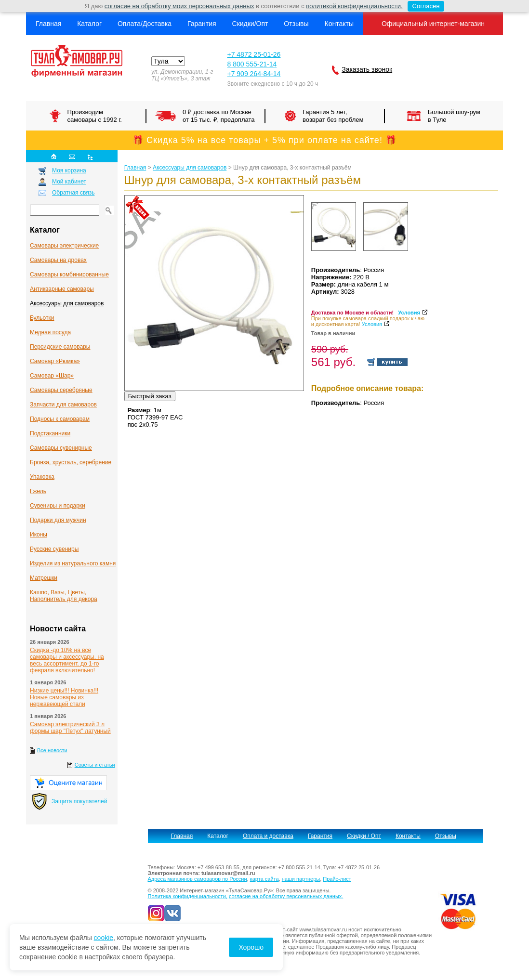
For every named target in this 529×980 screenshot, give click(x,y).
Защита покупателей (79, 801)
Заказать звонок (367, 69)
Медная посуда (50, 332)
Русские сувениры (54, 549)
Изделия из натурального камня (73, 563)
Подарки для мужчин (58, 520)
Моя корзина (69, 170)
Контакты (339, 24)
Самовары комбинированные (69, 274)
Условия (409, 313)
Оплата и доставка (268, 836)
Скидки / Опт (364, 836)
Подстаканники (50, 433)
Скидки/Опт (250, 24)
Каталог (89, 24)
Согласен (424, 6)
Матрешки (44, 578)
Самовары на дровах (58, 260)
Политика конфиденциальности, (188, 896)
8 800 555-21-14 (252, 64)
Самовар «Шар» (52, 376)
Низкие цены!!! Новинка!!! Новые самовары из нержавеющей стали (64, 697)
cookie (104, 938)
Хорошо (251, 947)
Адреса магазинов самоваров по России (198, 879)
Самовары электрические (64, 246)
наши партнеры (301, 879)
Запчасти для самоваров (63, 405)
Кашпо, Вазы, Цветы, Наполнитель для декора (64, 596)
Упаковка (42, 477)
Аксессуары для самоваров (67, 303)
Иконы (39, 535)
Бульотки (42, 318)
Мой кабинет (69, 182)
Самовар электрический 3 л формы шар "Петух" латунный (70, 728)
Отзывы (296, 24)
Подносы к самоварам (60, 419)
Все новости (52, 750)
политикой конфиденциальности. (354, 6)
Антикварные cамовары (62, 289)
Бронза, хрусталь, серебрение (71, 462)
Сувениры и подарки (58, 506)
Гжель (38, 491)
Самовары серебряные (61, 390)
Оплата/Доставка (145, 24)
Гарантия (202, 24)
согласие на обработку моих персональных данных (179, 6)
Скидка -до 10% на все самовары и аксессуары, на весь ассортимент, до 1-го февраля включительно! (67, 660)
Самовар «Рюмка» (55, 361)
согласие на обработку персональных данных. (286, 896)
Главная (48, 24)
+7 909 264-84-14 (254, 74)
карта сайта (264, 879)
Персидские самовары (60, 347)
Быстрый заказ (150, 396)
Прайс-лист (337, 879)
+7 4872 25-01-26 (254, 54)
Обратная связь (73, 193)
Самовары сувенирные (61, 448)
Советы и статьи (95, 765)
